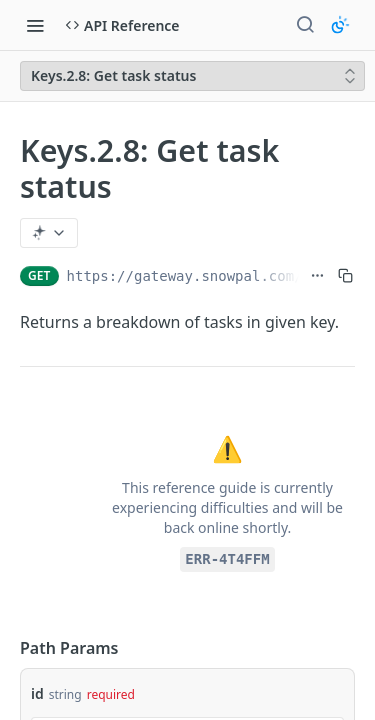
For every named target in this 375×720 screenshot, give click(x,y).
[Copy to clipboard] (345, 276)
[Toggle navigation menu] (35, 25)
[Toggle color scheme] (340, 25)
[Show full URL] (317, 276)
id (37, 693)
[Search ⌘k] (305, 25)
